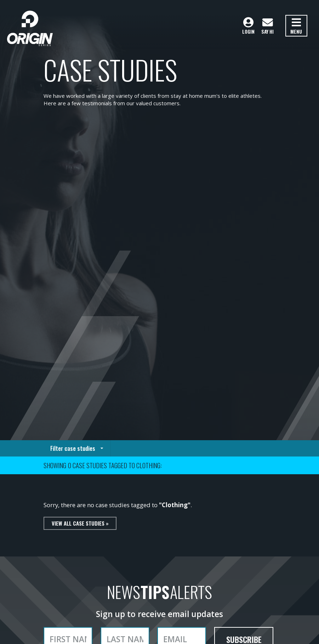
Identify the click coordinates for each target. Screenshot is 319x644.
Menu (296, 26)
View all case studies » (80, 523)
